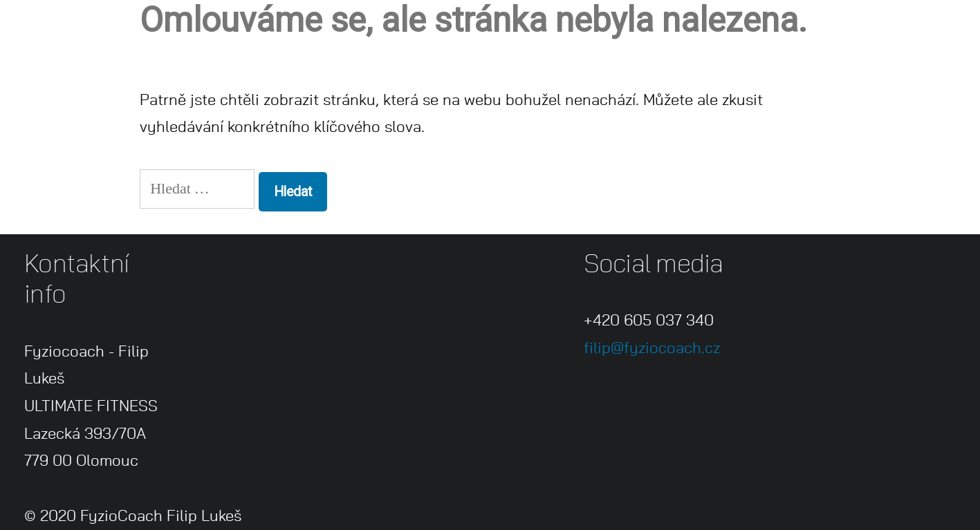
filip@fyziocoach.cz (652, 348)
